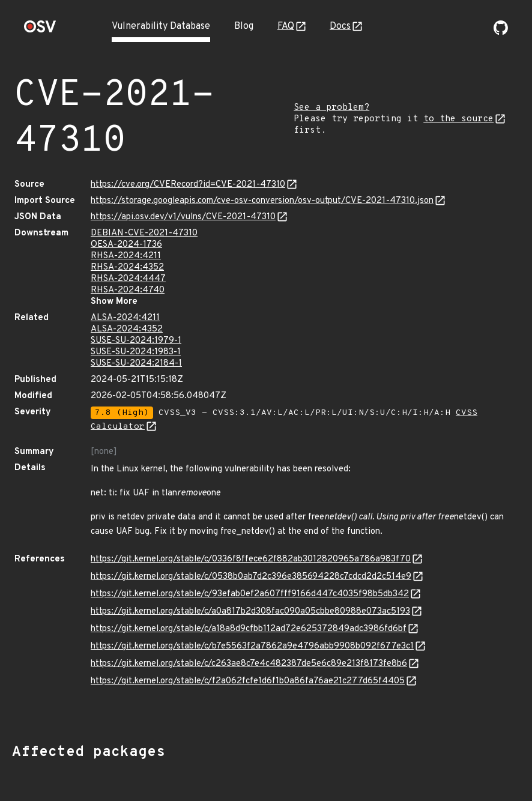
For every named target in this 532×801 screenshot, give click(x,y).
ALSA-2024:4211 (125, 318)
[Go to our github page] (501, 32)
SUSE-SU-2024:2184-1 (136, 364)
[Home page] (40, 30)
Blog (244, 26)
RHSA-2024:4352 (127, 268)
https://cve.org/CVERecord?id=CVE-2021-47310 (188, 185)
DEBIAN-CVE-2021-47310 (144, 233)
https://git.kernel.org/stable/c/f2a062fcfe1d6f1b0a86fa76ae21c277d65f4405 (248, 681)
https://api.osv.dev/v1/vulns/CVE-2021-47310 (183, 217)
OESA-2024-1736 (126, 245)
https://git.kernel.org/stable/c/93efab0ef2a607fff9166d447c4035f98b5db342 (250, 594)
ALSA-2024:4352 (127, 329)
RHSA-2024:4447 (128, 279)
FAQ (286, 26)
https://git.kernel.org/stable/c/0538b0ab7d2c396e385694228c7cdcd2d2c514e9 (251, 577)
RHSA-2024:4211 (126, 256)
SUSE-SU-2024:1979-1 (136, 341)
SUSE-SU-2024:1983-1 (136, 352)
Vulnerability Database (161, 26)
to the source (458, 119)
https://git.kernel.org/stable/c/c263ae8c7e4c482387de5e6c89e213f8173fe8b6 (249, 664)
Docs (340, 26)
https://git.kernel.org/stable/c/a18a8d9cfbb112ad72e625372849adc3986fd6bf (249, 629)
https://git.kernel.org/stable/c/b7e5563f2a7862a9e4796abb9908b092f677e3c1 (252, 646)
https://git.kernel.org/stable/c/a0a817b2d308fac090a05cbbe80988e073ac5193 (250, 612)
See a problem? (331, 108)
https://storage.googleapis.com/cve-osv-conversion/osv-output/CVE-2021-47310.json (262, 201)
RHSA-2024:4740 (128, 290)
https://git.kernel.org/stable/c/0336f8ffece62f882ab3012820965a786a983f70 (251, 559)
